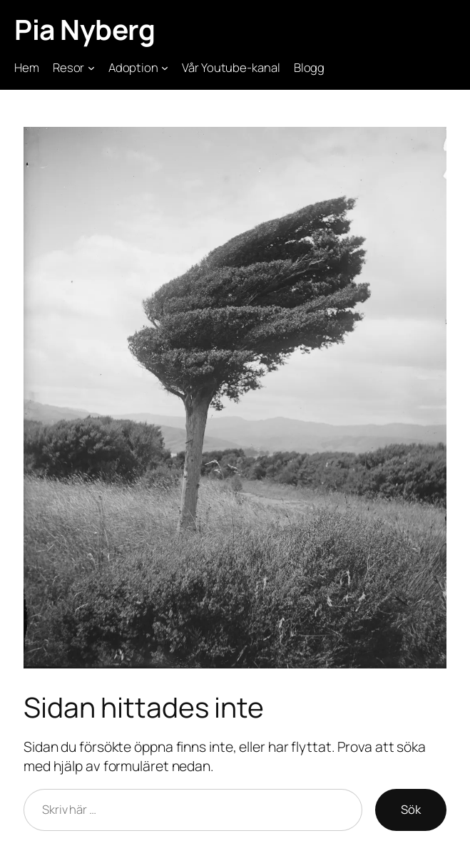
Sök (411, 809)
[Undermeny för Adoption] (165, 68)
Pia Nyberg (85, 30)
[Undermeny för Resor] (91, 68)
